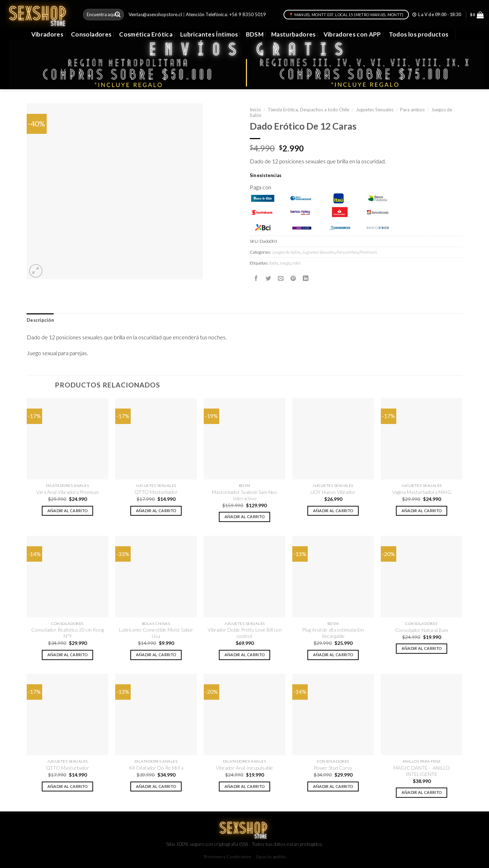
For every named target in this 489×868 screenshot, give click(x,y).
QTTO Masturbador (156, 492)
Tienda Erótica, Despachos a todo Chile (308, 110)
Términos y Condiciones (227, 857)
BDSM (255, 34)
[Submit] (118, 15)
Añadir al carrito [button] (68, 511)
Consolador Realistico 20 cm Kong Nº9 (68, 633)
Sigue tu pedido (271, 857)
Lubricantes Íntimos (209, 34)
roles (296, 263)
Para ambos (412, 110)
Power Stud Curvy (333, 768)
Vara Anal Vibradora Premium (67, 492)
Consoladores (91, 34)
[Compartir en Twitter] (268, 279)
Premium (368, 252)
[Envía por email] (281, 279)
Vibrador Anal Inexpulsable (244, 768)
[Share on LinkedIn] (306, 279)
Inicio (255, 110)
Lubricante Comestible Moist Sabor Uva (156, 633)
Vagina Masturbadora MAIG (422, 492)
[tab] (40, 320)
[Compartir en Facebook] (256, 279)
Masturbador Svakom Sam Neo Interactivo (244, 495)
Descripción (40, 320)
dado (273, 263)
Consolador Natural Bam (422, 630)
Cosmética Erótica (146, 34)
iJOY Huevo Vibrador (333, 492)
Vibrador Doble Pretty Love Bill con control (245, 633)
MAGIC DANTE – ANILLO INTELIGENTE (422, 771)
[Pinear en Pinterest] (293, 279)
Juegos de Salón (286, 252)
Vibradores (47, 34)
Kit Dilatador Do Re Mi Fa (156, 768)
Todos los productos (419, 34)
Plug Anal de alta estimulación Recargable (333, 633)
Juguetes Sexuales (375, 110)
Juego (285, 263)
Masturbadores (294, 34)
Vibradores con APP (352, 34)
